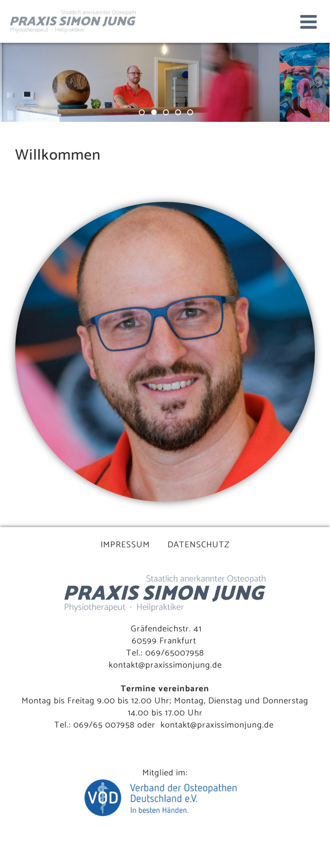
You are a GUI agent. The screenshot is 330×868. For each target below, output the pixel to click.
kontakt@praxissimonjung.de (165, 665)
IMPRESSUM (125, 545)
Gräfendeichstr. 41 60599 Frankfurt (166, 635)
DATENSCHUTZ (199, 545)
